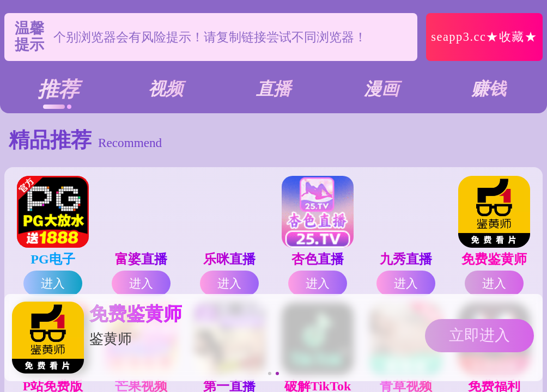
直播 (273, 89)
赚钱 (489, 89)
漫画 (381, 89)
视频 (166, 89)
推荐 (58, 89)
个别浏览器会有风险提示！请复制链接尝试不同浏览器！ (210, 37)
